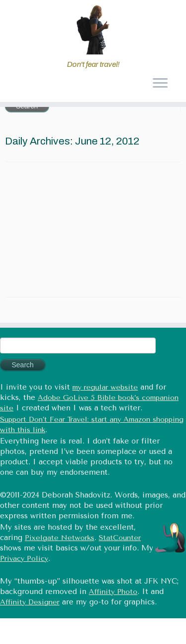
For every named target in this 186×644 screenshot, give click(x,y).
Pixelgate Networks (60, 538)
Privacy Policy (24, 559)
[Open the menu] (160, 84)
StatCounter (120, 538)
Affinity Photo (113, 592)
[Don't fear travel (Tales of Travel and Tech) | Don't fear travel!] (93, 30)
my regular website (105, 387)
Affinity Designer (30, 602)
